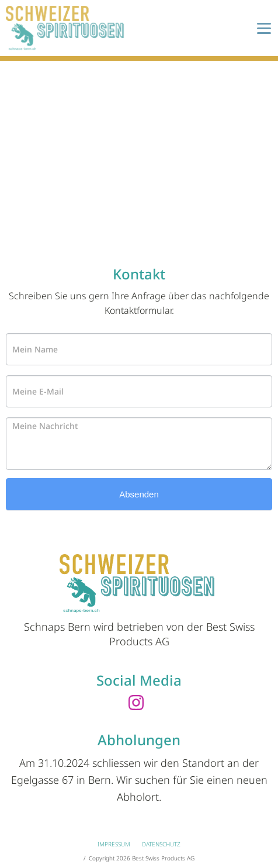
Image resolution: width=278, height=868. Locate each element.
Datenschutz (161, 844)
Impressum (114, 844)
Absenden (139, 494)
